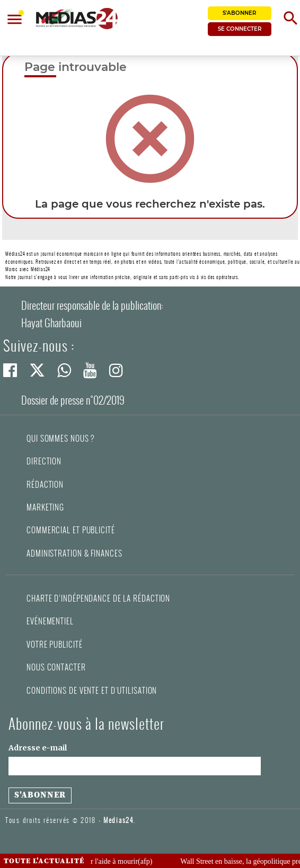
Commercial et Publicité (71, 530)
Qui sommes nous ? (60, 439)
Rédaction (45, 485)
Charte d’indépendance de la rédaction (98, 598)
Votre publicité (55, 645)
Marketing (45, 507)
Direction (44, 461)
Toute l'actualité (44, 861)
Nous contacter (56, 667)
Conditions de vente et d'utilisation (92, 691)
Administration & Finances (74, 553)
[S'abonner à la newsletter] (40, 795)
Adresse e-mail (38, 748)
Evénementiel (50, 621)
